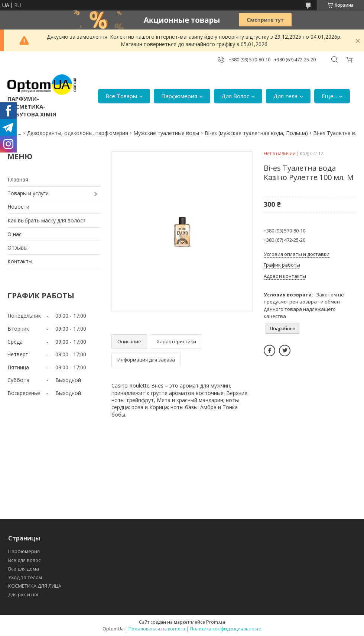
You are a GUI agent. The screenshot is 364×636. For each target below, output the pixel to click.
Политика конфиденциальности (226, 629)
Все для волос (24, 560)
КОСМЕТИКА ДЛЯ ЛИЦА (35, 586)
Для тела (285, 96)
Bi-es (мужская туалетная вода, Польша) (256, 133)
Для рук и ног (24, 594)
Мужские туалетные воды (166, 133)
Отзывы (17, 248)
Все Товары (121, 96)
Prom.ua (216, 622)
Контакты (20, 261)
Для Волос (235, 96)
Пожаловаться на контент (157, 629)
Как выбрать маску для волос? (46, 220)
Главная (18, 179)
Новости (18, 207)
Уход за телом (25, 577)
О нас (14, 234)
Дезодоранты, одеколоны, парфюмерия (77, 133)
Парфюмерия (179, 96)
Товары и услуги (28, 193)
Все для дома (24, 569)
